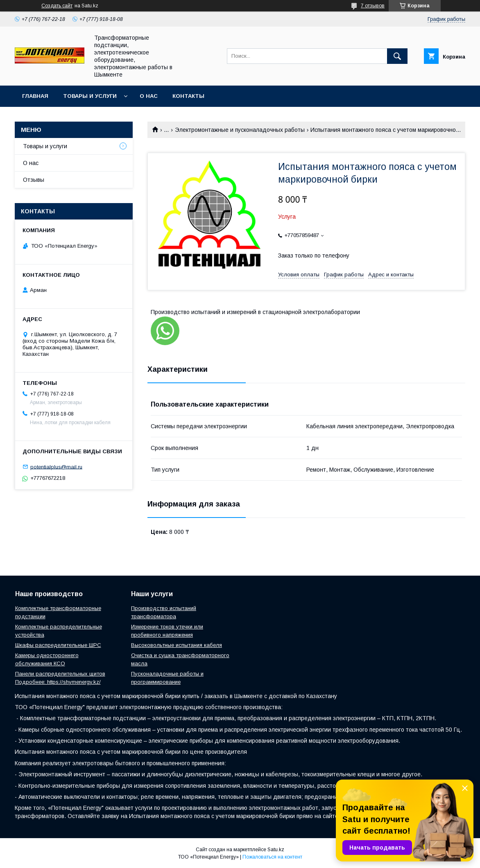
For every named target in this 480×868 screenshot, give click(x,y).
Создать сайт (57, 6)
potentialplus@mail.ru (56, 467)
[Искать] (397, 56)
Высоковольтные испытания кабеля (177, 645)
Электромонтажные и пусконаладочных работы (240, 130)
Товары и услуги (90, 96)
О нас (149, 96)
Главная (35, 96)
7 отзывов (373, 6)
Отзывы (34, 180)
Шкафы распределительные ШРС (58, 645)
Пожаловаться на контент (272, 857)
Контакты (188, 96)
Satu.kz (276, 850)
